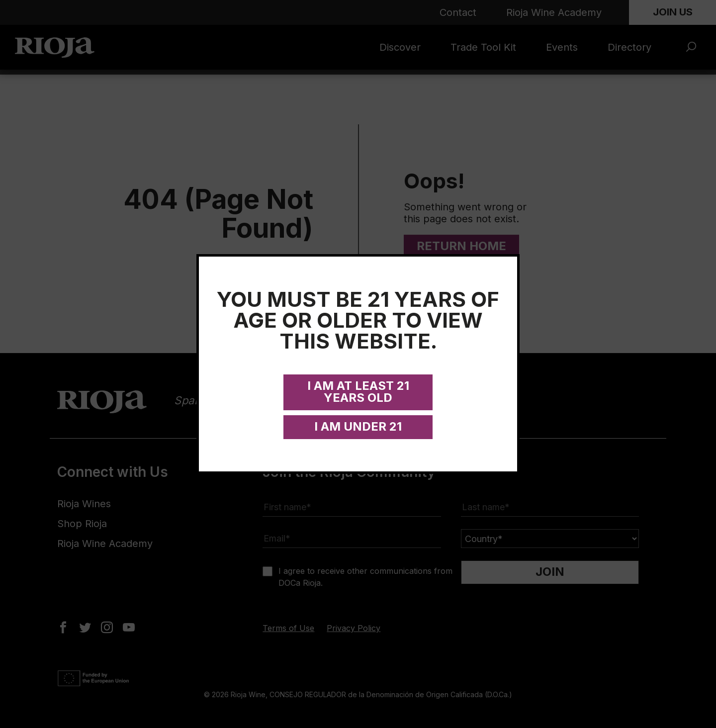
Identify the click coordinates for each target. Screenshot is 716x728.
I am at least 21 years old (358, 392)
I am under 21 (358, 426)
